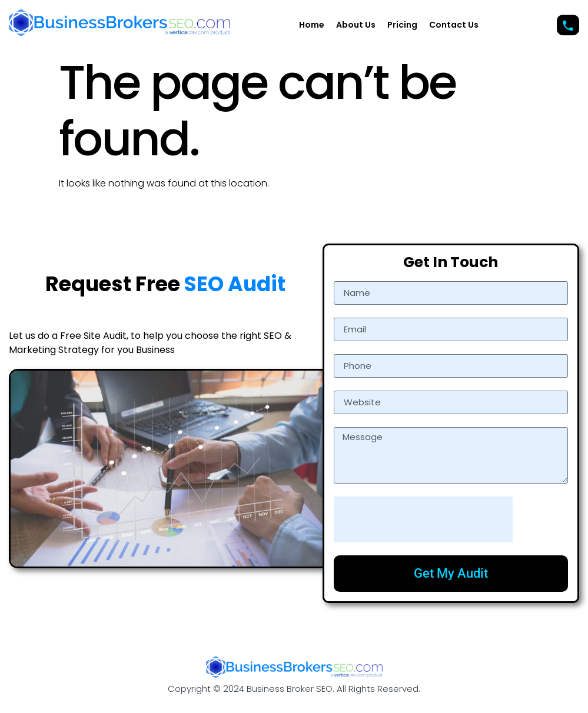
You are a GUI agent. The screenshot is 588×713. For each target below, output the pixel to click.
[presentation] (423, 519)
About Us (356, 25)
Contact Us (454, 25)
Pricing (402, 25)
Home (312, 25)
